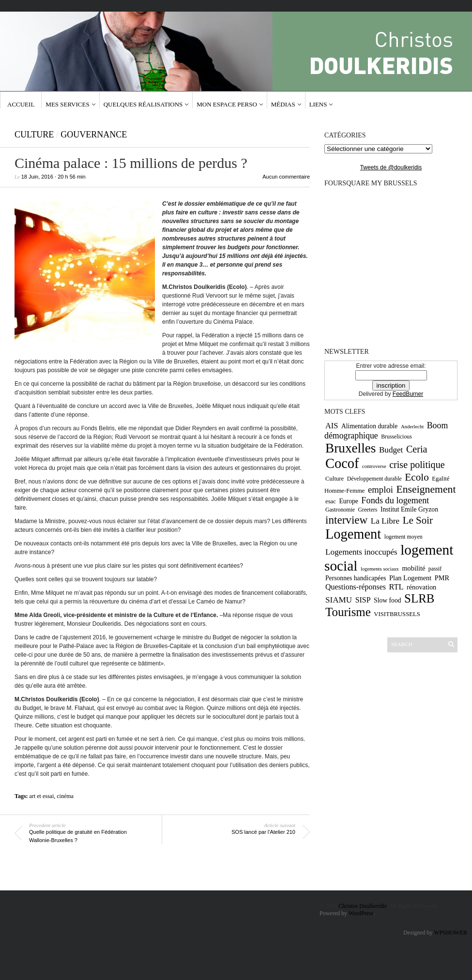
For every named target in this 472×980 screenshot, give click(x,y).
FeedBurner (408, 394)
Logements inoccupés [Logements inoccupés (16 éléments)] (361, 552)
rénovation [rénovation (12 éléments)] (421, 587)
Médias (283, 104)
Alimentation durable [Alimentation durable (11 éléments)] (369, 426)
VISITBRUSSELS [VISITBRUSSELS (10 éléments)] (397, 614)
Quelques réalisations (143, 104)
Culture (34, 135)
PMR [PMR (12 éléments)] (442, 578)
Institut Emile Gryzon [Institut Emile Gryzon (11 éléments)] (409, 509)
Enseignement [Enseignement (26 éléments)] (426, 489)
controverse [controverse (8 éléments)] (374, 466)
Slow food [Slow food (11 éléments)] (388, 600)
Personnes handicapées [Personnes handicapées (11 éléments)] (356, 578)
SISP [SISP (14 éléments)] (363, 600)
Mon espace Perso (227, 104)
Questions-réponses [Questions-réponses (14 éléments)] (356, 587)
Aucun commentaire (286, 177)
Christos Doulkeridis (363, 906)
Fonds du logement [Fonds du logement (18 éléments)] (395, 500)
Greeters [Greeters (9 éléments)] (367, 510)
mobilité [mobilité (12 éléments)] (413, 568)
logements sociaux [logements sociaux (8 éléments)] (380, 569)
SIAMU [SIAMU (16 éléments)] (339, 600)
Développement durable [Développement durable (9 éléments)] (374, 479)
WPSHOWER (450, 933)
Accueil (21, 104)
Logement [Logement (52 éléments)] (353, 534)
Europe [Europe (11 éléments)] (348, 501)
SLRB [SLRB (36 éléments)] (419, 598)
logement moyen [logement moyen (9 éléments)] (403, 537)
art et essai (42, 796)
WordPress (361, 913)
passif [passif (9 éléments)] (435, 569)
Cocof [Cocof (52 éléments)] (342, 463)
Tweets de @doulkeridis (391, 167)
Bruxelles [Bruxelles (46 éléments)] (350, 448)
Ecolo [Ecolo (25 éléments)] (417, 477)
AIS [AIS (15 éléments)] (332, 426)
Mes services (67, 104)
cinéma (65, 796)
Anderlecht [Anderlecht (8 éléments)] (412, 427)
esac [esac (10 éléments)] (331, 501)
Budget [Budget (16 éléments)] (391, 450)
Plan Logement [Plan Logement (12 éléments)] (410, 578)
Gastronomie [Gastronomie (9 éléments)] (340, 510)
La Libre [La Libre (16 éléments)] (385, 521)
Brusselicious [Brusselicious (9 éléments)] (396, 437)
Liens (318, 104)
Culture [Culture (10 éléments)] (335, 479)
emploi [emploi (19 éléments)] (381, 490)
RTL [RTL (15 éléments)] (396, 587)
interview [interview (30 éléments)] (346, 520)
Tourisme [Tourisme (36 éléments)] (348, 612)
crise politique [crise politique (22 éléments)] (417, 465)
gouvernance (94, 135)
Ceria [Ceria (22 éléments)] (417, 449)
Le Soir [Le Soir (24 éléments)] (418, 520)
